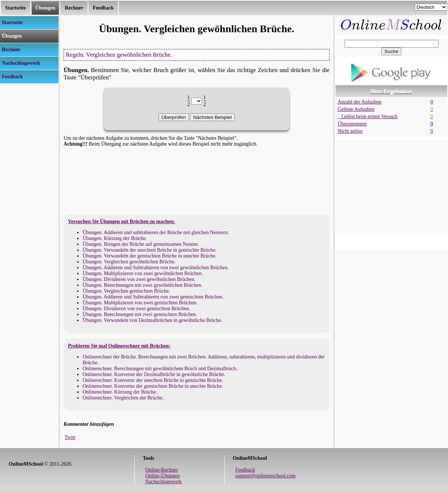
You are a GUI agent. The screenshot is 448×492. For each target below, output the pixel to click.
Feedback (103, 8)
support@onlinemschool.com (265, 476)
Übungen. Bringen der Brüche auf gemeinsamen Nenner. (141, 244)
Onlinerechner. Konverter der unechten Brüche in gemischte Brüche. (153, 380)
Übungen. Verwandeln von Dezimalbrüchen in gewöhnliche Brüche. (152, 320)
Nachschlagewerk (164, 482)
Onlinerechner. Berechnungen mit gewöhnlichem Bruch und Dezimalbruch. (160, 369)
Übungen (45, 8)
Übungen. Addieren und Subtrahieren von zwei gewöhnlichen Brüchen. (156, 268)
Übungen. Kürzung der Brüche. (115, 238)
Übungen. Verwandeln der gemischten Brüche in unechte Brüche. (149, 256)
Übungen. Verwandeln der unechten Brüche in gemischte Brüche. (149, 250)
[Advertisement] (29, 194)
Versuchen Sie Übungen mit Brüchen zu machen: (122, 221)
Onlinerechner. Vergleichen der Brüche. (123, 398)
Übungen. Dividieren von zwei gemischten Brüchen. (136, 309)
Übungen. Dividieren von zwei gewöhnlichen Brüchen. (139, 279)
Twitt (70, 437)
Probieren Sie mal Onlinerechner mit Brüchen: (119, 346)
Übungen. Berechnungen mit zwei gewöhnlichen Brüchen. (143, 285)
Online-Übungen (163, 476)
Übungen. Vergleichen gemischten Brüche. (126, 291)
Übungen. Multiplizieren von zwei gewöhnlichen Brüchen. (143, 273)
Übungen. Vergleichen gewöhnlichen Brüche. (129, 262)
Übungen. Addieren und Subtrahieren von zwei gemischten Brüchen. (153, 297)
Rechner (74, 8)
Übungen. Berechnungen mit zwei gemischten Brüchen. (140, 314)
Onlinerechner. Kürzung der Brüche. (120, 392)
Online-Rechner (162, 470)
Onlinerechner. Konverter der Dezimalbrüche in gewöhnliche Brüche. (154, 374)
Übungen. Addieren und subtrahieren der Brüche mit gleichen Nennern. (156, 232)
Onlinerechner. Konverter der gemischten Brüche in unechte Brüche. (153, 386)
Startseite (16, 8)
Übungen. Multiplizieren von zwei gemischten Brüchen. (140, 303)
